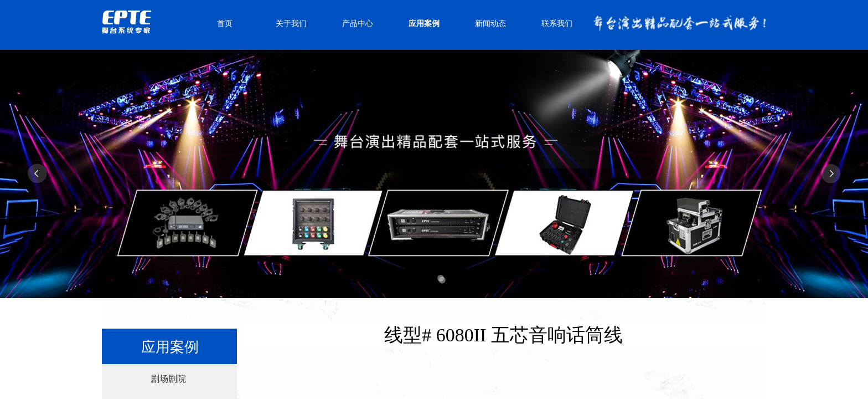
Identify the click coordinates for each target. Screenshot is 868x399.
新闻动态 (490, 24)
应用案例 (424, 24)
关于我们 (291, 24)
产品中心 (358, 24)
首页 (225, 24)
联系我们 (557, 24)
